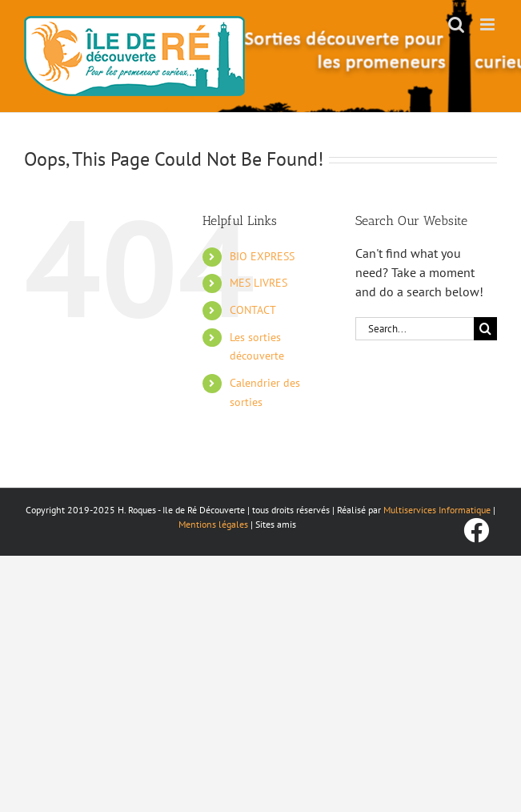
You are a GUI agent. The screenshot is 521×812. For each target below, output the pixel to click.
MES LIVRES (258, 283)
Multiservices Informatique (437, 510)
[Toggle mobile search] (456, 24)
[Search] (485, 329)
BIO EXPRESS (262, 256)
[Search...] (415, 329)
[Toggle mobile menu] (489, 24)
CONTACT (253, 310)
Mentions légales (213, 524)
